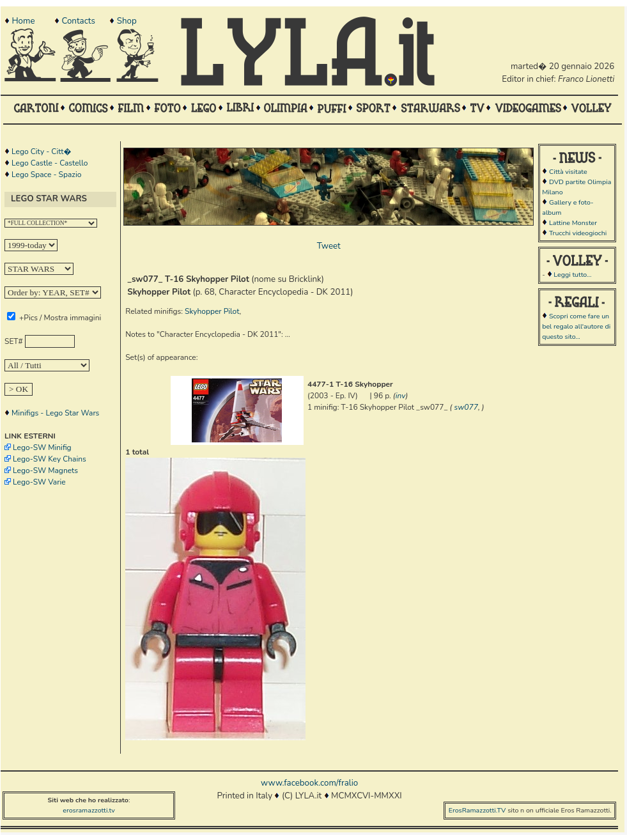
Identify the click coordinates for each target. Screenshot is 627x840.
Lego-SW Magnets (45, 471)
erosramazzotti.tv (89, 810)
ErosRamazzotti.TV (477, 810)
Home (23, 21)
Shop (127, 21)
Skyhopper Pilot (212, 311)
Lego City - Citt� (41, 152)
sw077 (466, 407)
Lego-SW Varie (39, 482)
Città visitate (568, 172)
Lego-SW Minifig (42, 447)
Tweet (329, 246)
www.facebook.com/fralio (309, 783)
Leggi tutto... (572, 275)
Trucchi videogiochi (578, 233)
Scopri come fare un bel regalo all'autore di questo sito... (576, 326)
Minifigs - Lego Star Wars (55, 413)
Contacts (78, 21)
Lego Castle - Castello (50, 163)
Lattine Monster (573, 223)
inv (401, 396)
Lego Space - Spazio (46, 175)
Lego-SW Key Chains (50, 459)
